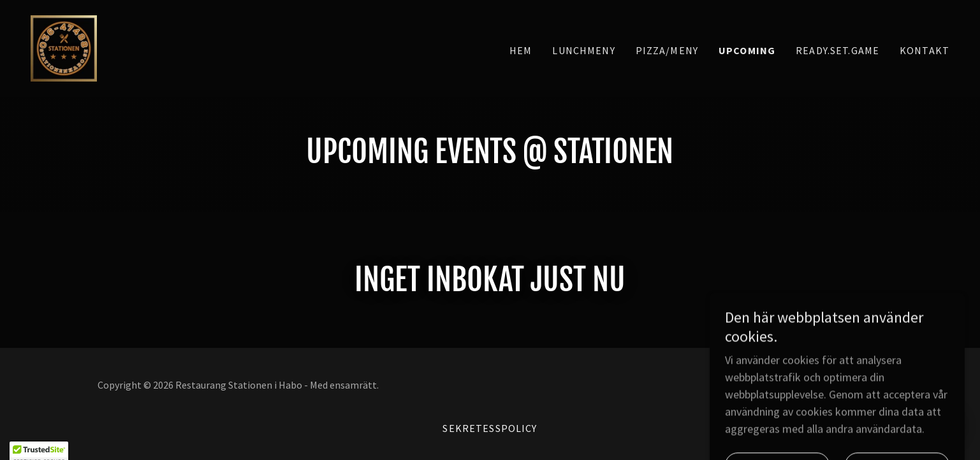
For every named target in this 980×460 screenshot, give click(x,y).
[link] (64, 47)
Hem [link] (521, 50)
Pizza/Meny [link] (667, 50)
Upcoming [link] (747, 50)
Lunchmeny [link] (583, 50)
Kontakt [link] (925, 50)
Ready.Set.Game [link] (837, 50)
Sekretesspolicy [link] (490, 428)
